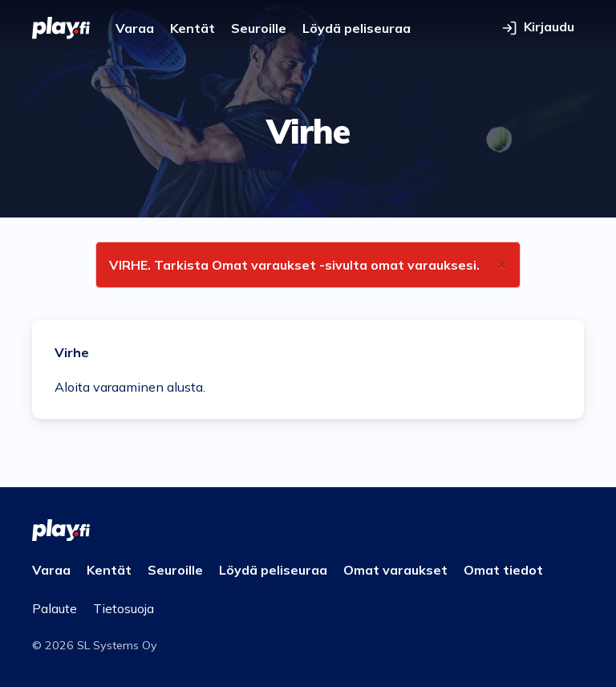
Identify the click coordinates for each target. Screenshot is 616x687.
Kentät (192, 28)
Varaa (135, 28)
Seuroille (259, 28)
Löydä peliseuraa (357, 28)
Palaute (55, 608)
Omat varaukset (395, 570)
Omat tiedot (503, 570)
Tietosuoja (124, 608)
